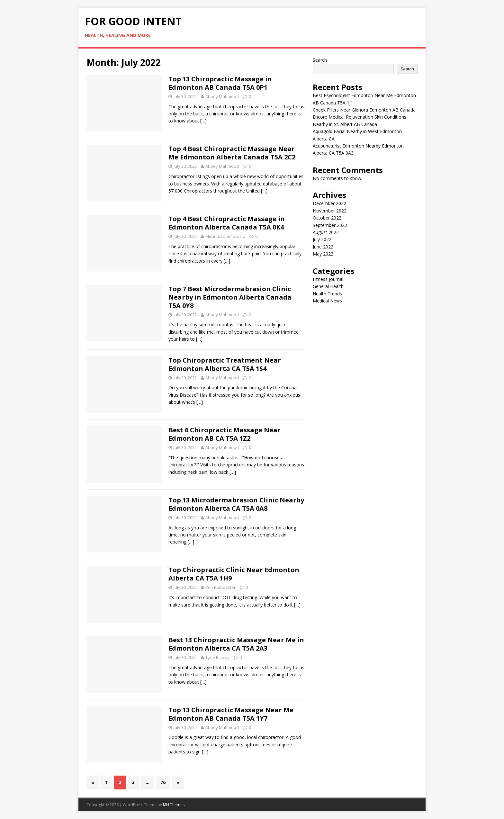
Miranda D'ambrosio (225, 236)
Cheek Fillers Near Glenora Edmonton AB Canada (364, 110)
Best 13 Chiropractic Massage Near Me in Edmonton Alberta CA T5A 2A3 (236, 644)
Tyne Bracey (217, 657)
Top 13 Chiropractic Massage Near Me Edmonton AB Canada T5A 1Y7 (231, 714)
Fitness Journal (328, 279)
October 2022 (327, 218)
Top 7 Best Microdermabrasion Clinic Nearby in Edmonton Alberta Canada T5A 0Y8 (230, 297)
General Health (328, 286)
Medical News (327, 301)
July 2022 (322, 239)
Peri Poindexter (221, 587)
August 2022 (326, 232)
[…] (203, 121)
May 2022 (323, 254)
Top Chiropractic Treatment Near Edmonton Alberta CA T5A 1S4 (225, 364)
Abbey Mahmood (222, 96)
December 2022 (329, 203)
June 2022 (323, 247)
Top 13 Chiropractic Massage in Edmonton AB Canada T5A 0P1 (220, 83)
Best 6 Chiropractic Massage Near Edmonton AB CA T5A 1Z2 (225, 434)
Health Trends (327, 294)
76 (163, 782)
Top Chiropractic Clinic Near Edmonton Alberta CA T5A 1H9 (234, 574)
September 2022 (330, 225)
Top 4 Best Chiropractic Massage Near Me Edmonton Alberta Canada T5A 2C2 (232, 153)
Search (320, 60)
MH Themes (174, 805)
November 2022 (330, 211)
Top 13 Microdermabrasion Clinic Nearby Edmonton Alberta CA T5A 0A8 (236, 504)
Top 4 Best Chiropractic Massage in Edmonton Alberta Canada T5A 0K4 (227, 223)
